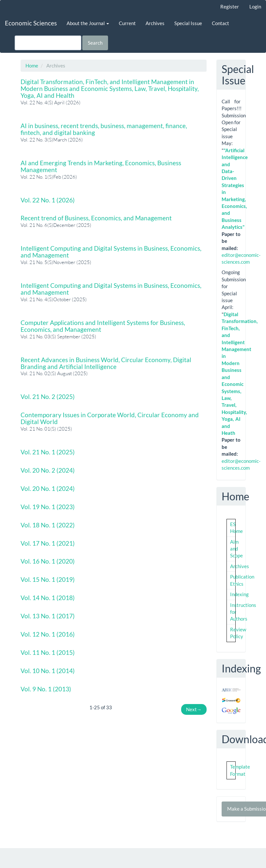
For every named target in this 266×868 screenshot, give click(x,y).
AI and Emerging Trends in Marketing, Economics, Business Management (101, 166)
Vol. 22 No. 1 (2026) (48, 200)
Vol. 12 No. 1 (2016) (48, 634)
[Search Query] (48, 43)
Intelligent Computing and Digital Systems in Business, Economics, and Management (111, 252)
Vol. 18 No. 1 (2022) (48, 525)
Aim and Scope (236, 549)
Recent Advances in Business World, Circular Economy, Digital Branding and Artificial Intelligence (106, 363)
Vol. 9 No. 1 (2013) (46, 689)
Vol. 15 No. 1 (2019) (48, 579)
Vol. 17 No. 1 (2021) (48, 543)
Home (32, 66)
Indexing (239, 594)
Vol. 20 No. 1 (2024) (48, 488)
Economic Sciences (31, 23)
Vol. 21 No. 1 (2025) (48, 452)
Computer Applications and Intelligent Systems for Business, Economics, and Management (103, 326)
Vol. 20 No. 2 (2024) (48, 470)
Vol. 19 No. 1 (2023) (48, 507)
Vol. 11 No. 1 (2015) (48, 652)
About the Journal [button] (88, 23)
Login (255, 7)
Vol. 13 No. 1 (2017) (48, 616)
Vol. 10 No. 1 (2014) (48, 671)
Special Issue (188, 23)
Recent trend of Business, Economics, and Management (96, 218)
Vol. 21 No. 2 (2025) (48, 397)
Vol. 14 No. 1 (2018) (48, 598)
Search (95, 43)
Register (230, 7)
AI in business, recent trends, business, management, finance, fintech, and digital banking (104, 129)
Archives (155, 23)
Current (127, 23)
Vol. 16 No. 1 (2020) (48, 561)
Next (194, 709)
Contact (220, 23)
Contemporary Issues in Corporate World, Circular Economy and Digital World (110, 418)
